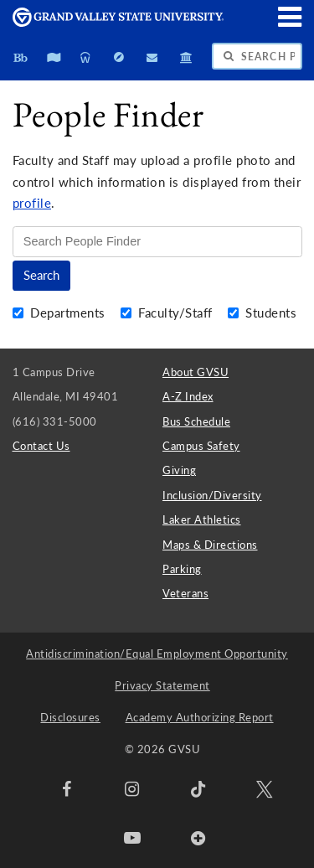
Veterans (185, 593)
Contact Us (41, 446)
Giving (179, 470)
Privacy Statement (162, 685)
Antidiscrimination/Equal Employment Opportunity (157, 654)
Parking (182, 569)
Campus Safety (201, 446)
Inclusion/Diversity (212, 495)
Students (263, 313)
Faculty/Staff (169, 313)
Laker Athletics (202, 519)
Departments (61, 313)
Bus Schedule (196, 421)
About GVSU (196, 372)
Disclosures (70, 717)
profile (32, 203)
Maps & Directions (210, 545)
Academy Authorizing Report (200, 717)
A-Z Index (188, 396)
